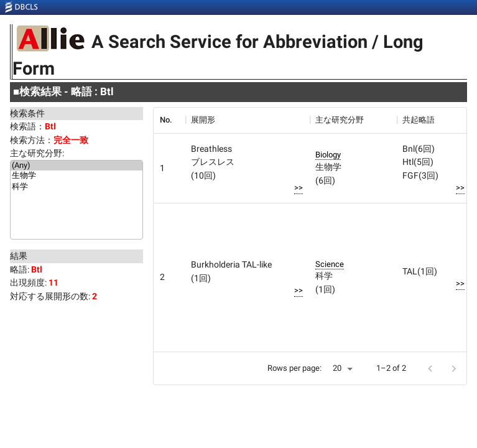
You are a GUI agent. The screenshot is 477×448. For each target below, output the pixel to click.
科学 (76, 187)
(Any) (76, 166)
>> (299, 188)
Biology (328, 155)
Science (330, 264)
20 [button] (337, 368)
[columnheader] (169, 120)
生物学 (76, 176)
